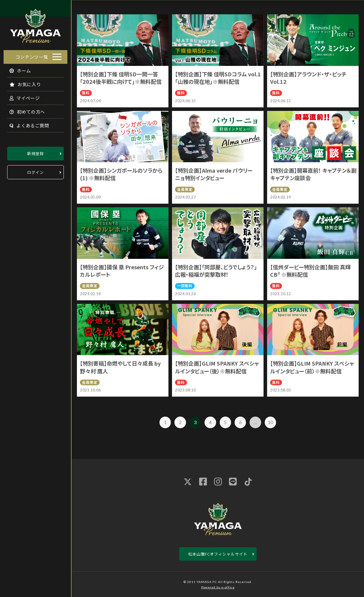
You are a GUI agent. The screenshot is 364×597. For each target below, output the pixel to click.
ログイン (35, 170)
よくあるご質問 (26, 124)
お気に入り (22, 82)
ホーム (17, 69)
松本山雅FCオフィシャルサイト (218, 554)
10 (270, 422)
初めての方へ (24, 110)
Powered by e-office (218, 587)
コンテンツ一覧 (32, 55)
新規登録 (35, 152)
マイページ (21, 96)
